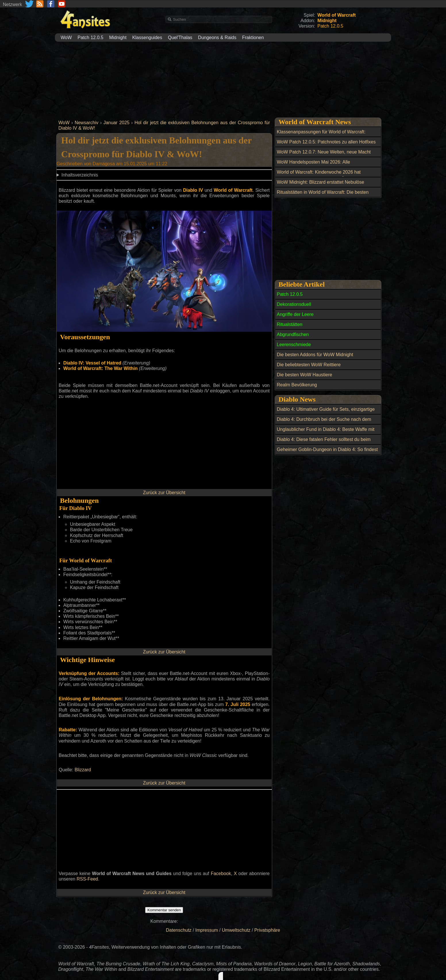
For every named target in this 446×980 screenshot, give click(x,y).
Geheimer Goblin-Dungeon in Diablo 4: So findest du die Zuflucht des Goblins (327, 453)
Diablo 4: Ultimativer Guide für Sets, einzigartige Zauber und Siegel (326, 413)
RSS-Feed (88, 879)
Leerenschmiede (294, 345)
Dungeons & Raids (217, 38)
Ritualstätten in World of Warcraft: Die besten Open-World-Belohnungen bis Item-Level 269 (323, 195)
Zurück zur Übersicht (164, 493)
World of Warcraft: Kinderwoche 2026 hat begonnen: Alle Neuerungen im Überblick (319, 175)
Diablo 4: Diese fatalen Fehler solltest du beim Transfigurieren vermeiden (324, 443)
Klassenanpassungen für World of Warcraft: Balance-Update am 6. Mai (321, 135)
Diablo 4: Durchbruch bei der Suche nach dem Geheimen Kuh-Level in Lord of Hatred (324, 423)
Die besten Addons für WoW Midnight (315, 355)
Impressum (207, 930)
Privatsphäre (267, 930)
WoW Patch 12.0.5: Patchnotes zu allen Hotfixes (326, 142)
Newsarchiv (87, 123)
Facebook (221, 873)
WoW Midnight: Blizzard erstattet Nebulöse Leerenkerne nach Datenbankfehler (320, 185)
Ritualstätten (290, 324)
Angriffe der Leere (295, 314)
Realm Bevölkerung (297, 385)
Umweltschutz (236, 930)
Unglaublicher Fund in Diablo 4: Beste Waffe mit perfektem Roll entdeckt (326, 433)
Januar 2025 (117, 123)
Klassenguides (147, 38)
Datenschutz (179, 930)
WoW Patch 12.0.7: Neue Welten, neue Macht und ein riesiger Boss (324, 155)
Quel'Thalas (180, 38)
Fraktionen (253, 38)
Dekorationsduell (294, 304)
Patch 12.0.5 (91, 38)
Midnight (118, 38)
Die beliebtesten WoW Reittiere (309, 365)
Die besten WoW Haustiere (304, 375)
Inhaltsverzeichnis (80, 175)
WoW (66, 38)
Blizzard (83, 770)
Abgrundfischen (293, 334)
